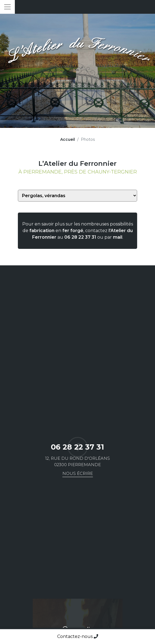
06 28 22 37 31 (80, 237)
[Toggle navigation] (7, 7)
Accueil (68, 139)
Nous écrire (78, 473)
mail (118, 237)
